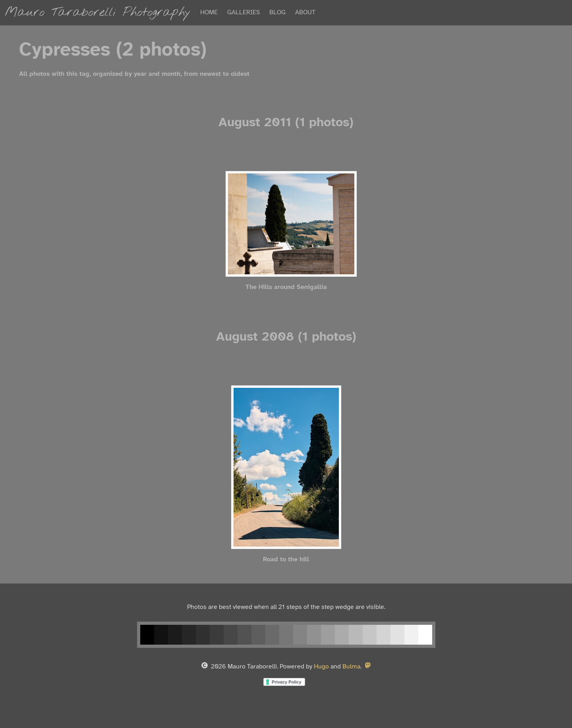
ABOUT (305, 13)
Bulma (351, 667)
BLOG (277, 13)
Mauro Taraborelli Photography (98, 13)
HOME (209, 13)
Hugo (321, 667)
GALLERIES (243, 13)
